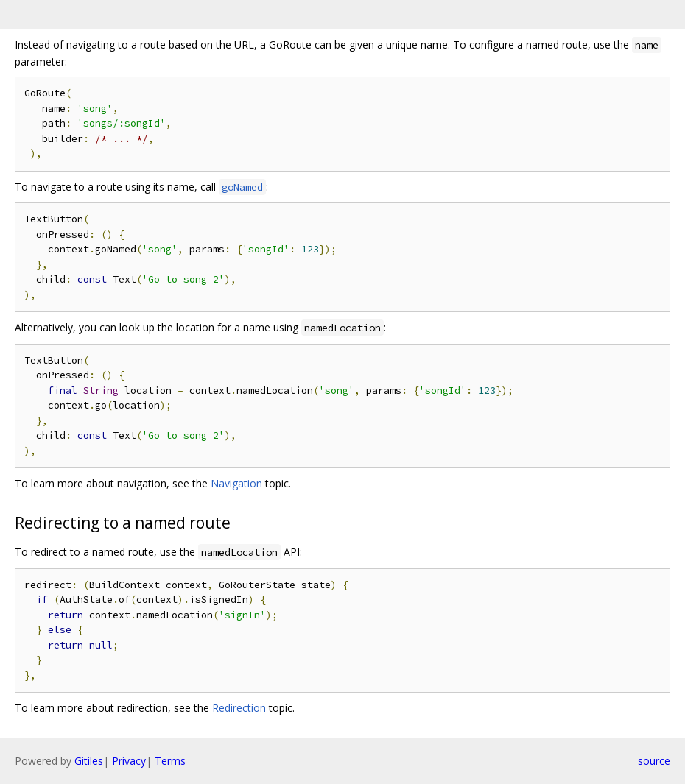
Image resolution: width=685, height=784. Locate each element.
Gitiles (89, 761)
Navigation (236, 483)
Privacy (129, 761)
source (654, 761)
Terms (170, 761)
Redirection (239, 708)
